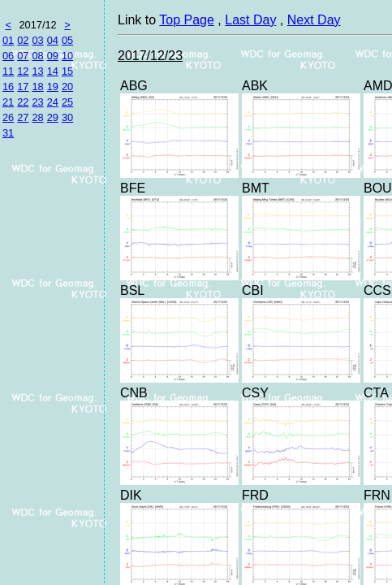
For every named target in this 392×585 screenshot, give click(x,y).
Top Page (187, 20)
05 (67, 40)
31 (8, 133)
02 (23, 40)
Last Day (250, 20)
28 (37, 117)
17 (23, 87)
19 (53, 87)
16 (8, 87)
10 (67, 56)
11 (8, 71)
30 (67, 117)
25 (67, 102)
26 (8, 117)
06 (8, 56)
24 (53, 102)
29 (53, 117)
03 (37, 40)
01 (8, 40)
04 (53, 40)
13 (37, 71)
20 (67, 87)
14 (53, 71)
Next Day (314, 20)
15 (67, 71)
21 (8, 102)
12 (23, 71)
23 (37, 102)
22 (23, 102)
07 (23, 56)
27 (23, 117)
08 (37, 56)
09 (53, 56)
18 (37, 87)
